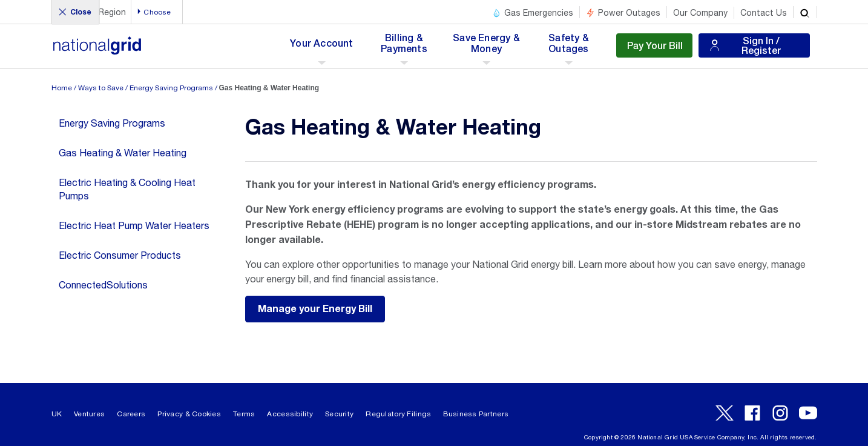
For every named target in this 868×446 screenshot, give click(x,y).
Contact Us (764, 13)
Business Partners (476, 414)
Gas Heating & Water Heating (123, 153)
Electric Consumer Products (120, 255)
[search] (805, 12)
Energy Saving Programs (171, 88)
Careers (131, 414)
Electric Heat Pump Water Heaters (134, 225)
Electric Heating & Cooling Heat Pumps (127, 189)
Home (62, 88)
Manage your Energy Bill (315, 309)
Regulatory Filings (398, 414)
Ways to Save (101, 88)
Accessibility (290, 414)
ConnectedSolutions (103, 285)
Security (339, 414)
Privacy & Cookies (189, 414)
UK (57, 414)
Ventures (89, 414)
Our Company (700, 13)
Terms (244, 414)
